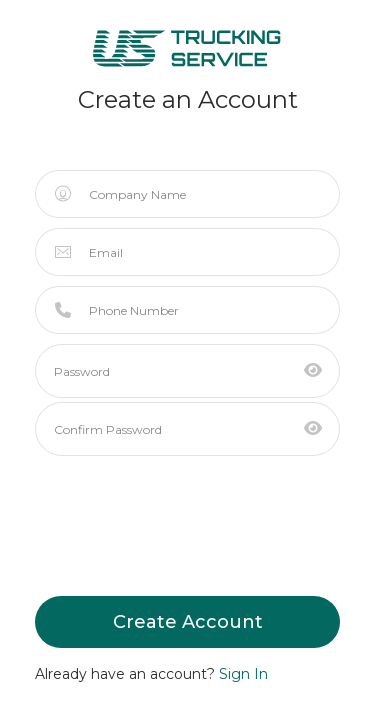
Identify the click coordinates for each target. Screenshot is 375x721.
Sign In (243, 674)
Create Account (188, 622)
